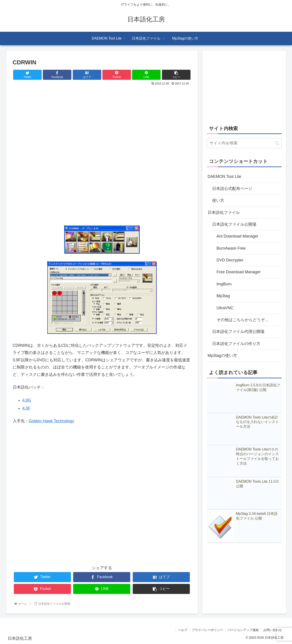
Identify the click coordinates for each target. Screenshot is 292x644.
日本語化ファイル (224, 213)
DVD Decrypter (230, 260)
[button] (277, 143)
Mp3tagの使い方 (222, 356)
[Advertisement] (102, 120)
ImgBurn (224, 284)
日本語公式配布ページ (232, 189)
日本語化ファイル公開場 (234, 224)
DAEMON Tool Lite (225, 177)
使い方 (218, 200)
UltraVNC (225, 308)
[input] (244, 143)
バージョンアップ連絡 (243, 630)
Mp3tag (223, 296)
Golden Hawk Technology (52, 421)
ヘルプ (182, 630)
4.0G (27, 400)
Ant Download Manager (238, 236)
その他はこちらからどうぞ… (243, 320)
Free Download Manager (239, 272)
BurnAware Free (231, 248)
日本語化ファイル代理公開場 (238, 332)
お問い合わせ (273, 630)
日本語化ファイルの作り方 (236, 344)
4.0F (26, 408)
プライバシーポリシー (207, 630)
